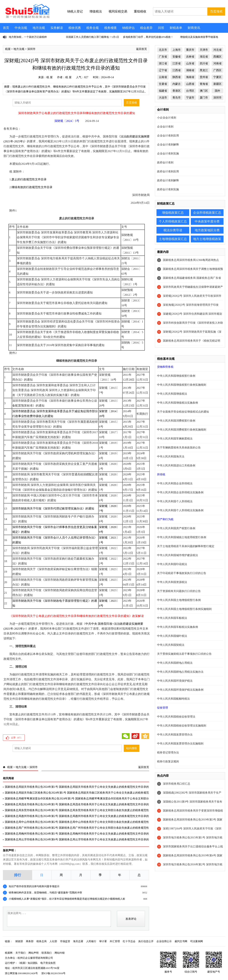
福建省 (163, 91)
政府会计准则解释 (168, 180)
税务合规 (93, 28)
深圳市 (31, 49)
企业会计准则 (165, 127)
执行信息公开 (146, 941)
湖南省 (190, 70)
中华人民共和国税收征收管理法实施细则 (182, 726)
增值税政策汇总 (173, 213)
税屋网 (9, 953)
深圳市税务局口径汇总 (177, 784)
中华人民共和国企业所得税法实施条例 (180, 492)
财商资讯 (194, 28)
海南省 (190, 77)
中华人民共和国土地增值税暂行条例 (179, 600)
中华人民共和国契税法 (171, 645)
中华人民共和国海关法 (171, 457)
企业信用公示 (164, 941)
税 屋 (49, 77)
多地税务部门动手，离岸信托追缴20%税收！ (148, 37)
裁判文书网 (181, 941)
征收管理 (163, 708)
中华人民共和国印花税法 (172, 564)
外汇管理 (115, 941)
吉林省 (190, 57)
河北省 (217, 50)
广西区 (217, 70)
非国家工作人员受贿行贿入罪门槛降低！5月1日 (92, 37)
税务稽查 (110, 28)
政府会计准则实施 (168, 189)
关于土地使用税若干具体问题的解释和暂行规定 (186, 546)
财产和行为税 (165, 519)
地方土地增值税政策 (207, 239)
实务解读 (57, 28)
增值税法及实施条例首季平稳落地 (199, 37)
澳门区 (204, 91)
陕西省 (177, 77)
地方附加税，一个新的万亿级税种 (28, 37)
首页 (6, 28)
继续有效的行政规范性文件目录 (32, 187)
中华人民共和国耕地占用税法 (175, 663)
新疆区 (217, 84)
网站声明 (34, 953)
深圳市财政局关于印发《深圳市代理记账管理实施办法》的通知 (53, 509)
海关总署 (78, 941)
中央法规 (21, 28)
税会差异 (146, 28)
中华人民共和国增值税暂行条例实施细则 (182, 385)
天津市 (204, 50)
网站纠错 (60, 953)
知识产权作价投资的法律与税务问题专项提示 (34, 886)
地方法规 (39, 28)
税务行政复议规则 (168, 762)
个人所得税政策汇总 (173, 221)
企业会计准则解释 (168, 145)
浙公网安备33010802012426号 (21, 973)
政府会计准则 (165, 163)
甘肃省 (163, 84)
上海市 (177, 50)
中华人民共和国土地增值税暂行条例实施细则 (184, 609)
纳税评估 (128, 28)
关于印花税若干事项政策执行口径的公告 (182, 573)
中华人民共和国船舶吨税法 (173, 699)
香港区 (177, 91)
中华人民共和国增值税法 (172, 394)
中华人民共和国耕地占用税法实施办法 (180, 672)
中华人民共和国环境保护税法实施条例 (180, 690)
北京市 (163, 50)
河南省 (217, 63)
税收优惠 (75, 28)
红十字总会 (129, 941)
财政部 (19, 941)
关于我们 (20, 953)
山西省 (190, 84)
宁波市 (190, 98)
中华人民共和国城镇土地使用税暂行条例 (182, 537)
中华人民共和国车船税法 (172, 618)
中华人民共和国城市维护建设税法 (178, 555)
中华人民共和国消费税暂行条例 (176, 421)
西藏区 (217, 57)
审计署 (103, 941)
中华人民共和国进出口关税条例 (176, 466)
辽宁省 (163, 70)
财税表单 (176, 28)
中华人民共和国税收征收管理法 (176, 717)
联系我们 (47, 953)
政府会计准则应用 (168, 171)
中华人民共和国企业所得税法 (175, 483)
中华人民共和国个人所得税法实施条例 (180, 510)
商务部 (30, 941)
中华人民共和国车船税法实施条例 (178, 627)
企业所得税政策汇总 (207, 213)
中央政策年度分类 (207, 221)
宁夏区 (217, 77)
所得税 (161, 474)
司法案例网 (197, 941)
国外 (217, 91)
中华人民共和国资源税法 (172, 582)
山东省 (190, 63)
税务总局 (42, 941)
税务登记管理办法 (168, 753)
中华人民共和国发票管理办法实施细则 (180, 744)
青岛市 (177, 98)
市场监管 (65, 941)
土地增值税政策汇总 (173, 239)
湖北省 (204, 57)
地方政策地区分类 (207, 230)
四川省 (204, 63)
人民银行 (91, 941)
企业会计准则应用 (168, 136)
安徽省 (177, 57)
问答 (161, 28)
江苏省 (177, 63)
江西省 (177, 70)
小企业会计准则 (167, 118)
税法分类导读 (173, 230)
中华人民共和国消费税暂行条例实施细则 (182, 430)
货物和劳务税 (165, 367)
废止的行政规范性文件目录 (29, 179)
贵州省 (204, 77)
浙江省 (163, 63)
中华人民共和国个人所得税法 (175, 501)
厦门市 (204, 98)
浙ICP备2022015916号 (53, 973)
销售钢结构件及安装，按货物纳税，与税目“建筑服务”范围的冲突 (45, 893)
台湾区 (190, 91)
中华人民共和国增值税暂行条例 (176, 376)
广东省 (163, 57)
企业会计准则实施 (168, 154)
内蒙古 (177, 84)
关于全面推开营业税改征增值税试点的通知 (183, 412)
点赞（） (17, 738)
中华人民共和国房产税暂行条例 (176, 528)
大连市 (163, 98)
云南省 (163, 77)
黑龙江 (204, 70)
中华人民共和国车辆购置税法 (175, 439)
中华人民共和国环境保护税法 (175, 681)
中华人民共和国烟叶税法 (172, 636)
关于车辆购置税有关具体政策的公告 (179, 448)
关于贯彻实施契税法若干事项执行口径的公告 (184, 654)
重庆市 (190, 50)
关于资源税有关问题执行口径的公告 (179, 591)
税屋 (8, 49)
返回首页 (141, 49)
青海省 (204, 84)
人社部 (53, 941)
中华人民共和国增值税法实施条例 (178, 403)
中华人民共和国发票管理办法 (175, 735)
